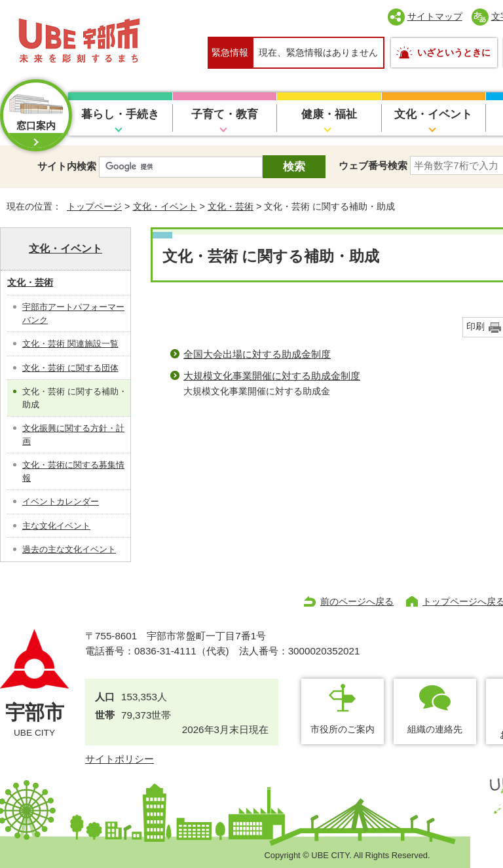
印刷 (475, 327)
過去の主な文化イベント (69, 549)
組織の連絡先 (435, 729)
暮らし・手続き (120, 114)
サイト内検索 (67, 166)
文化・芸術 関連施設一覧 (70, 344)
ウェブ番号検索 (373, 165)
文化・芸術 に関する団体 (70, 368)
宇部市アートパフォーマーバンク (73, 313)
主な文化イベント (56, 526)
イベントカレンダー (61, 501)
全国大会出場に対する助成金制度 (257, 354)
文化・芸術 (231, 206)
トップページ (94, 206)
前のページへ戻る (357, 601)
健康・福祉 (329, 114)
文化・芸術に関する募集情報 (73, 471)
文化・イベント (433, 114)
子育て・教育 (225, 114)
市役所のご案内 (343, 729)
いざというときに (454, 52)
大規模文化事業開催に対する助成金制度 (272, 376)
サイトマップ (435, 16)
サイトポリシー (120, 759)
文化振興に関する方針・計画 (73, 435)
